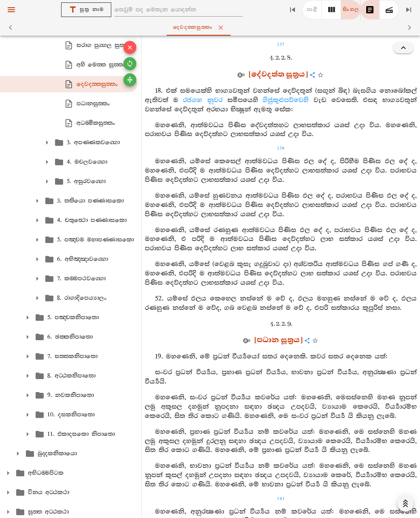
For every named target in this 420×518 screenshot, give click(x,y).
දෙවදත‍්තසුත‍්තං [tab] (212, 28)
